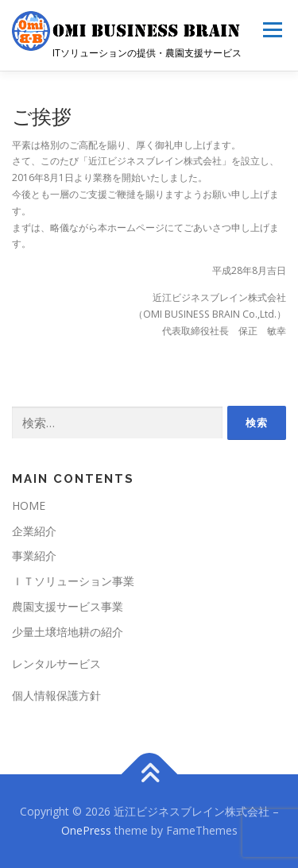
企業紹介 (34, 531)
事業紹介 (34, 556)
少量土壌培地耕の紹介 (68, 632)
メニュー (272, 30)
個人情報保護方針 (56, 695)
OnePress (86, 830)
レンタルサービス (56, 664)
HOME (29, 505)
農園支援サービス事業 (68, 606)
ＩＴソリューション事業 (73, 581)
